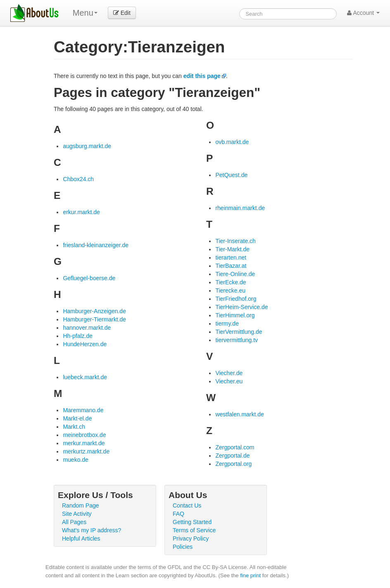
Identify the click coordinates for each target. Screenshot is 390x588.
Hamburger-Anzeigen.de (94, 311)
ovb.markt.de (232, 142)
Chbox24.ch (78, 179)
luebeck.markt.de (85, 377)
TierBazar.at (231, 266)
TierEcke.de (231, 282)
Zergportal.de (232, 456)
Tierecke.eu (230, 290)
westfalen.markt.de (240, 414)
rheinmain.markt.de (240, 208)
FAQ (178, 514)
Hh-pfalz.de (78, 336)
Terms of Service (194, 530)
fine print (250, 575)
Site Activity (77, 514)
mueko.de (75, 460)
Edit (122, 13)
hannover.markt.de (87, 328)
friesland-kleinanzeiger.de (96, 245)
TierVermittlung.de (239, 332)
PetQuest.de (231, 175)
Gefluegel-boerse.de (89, 278)
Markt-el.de (77, 418)
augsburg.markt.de (87, 146)
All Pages (74, 522)
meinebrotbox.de (84, 435)
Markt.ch (74, 427)
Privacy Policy (191, 538)
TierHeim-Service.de (241, 307)
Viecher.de (229, 373)
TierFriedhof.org (236, 299)
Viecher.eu (229, 381)
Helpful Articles (81, 538)
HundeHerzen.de (85, 344)
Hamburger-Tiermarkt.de (94, 319)
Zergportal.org (233, 464)
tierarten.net (231, 257)
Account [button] (363, 13)
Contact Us (187, 505)
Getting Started (192, 522)
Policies (183, 547)
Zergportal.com (235, 447)
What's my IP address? (92, 530)
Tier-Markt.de (232, 249)
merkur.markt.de (84, 443)
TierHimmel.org (235, 315)
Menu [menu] (85, 13)
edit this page (202, 76)
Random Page (81, 505)
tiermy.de (227, 324)
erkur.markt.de (81, 212)
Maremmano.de (83, 410)
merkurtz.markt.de (86, 451)
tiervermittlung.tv (237, 340)
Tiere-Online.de (235, 274)
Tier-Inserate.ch (235, 241)
